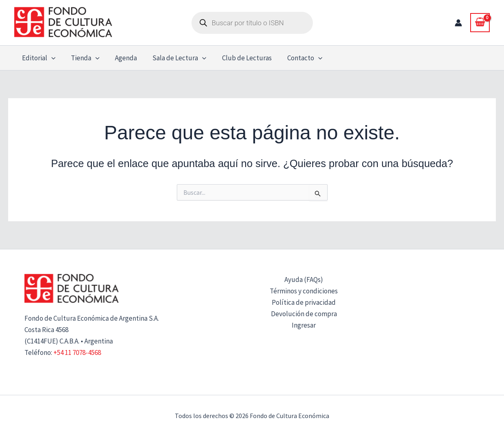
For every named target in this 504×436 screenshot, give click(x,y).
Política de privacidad (304, 302)
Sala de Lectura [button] (174, 58)
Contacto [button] (296, 58)
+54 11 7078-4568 (77, 352)
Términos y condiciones (304, 291)
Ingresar (304, 325)
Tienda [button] (83, 58)
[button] (51, 58)
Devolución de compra (304, 314)
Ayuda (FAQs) (304, 280)
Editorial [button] (38, 58)
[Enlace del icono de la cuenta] (458, 23)
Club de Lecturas (240, 58)
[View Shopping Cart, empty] (480, 22)
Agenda (122, 58)
